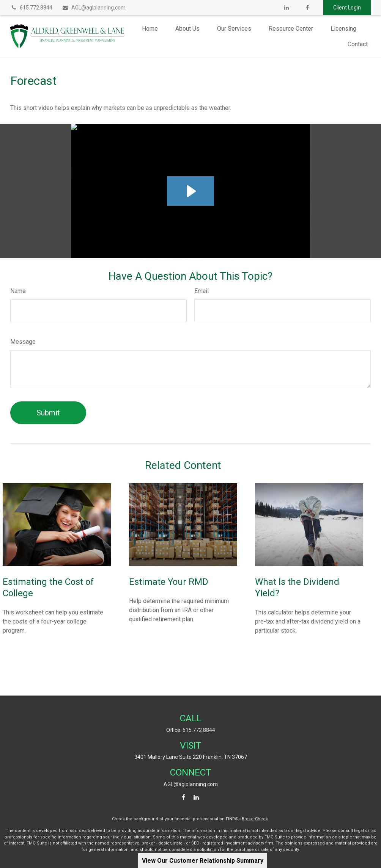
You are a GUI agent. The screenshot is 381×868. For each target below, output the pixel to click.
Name (18, 291)
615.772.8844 (31, 8)
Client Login (347, 8)
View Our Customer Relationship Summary (203, 861)
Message (23, 342)
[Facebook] (307, 8)
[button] (150, 29)
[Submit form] (48, 413)
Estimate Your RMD (169, 582)
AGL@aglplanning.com (94, 8)
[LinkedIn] (286, 8)
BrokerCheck (255, 819)
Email (202, 291)
